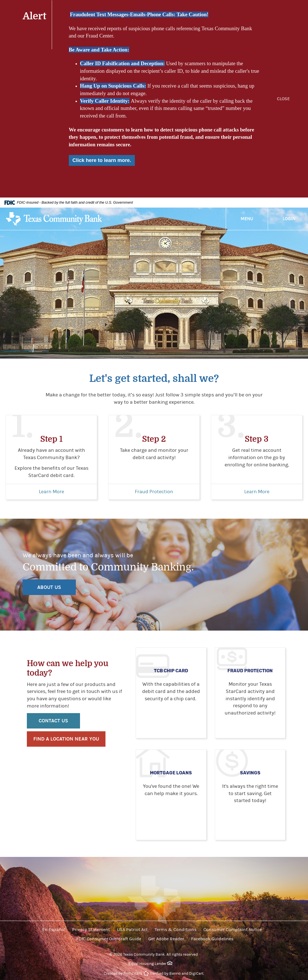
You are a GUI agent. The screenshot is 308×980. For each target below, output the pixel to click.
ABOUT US (49, 587)
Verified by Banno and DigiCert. (177, 974)
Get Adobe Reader (166, 939)
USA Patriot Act (132, 930)
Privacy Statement (91, 930)
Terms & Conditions (176, 930)
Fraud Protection (154, 492)
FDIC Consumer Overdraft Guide (109, 939)
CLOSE (283, 99)
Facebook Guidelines (212, 939)
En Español (54, 930)
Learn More (51, 492)
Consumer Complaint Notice (233, 930)
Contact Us (53, 721)
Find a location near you (66, 739)
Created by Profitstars (123, 974)
